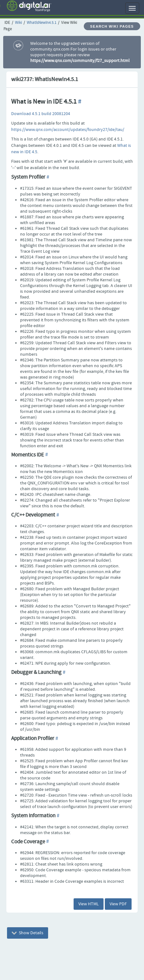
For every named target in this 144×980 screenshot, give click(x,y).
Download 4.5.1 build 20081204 (41, 114)
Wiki (18, 23)
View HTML (89, 904)
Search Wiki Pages (112, 26)
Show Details (28, 933)
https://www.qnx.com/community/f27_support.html (80, 61)
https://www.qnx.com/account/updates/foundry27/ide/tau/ (68, 130)
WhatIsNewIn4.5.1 (42, 23)
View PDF (118, 904)
